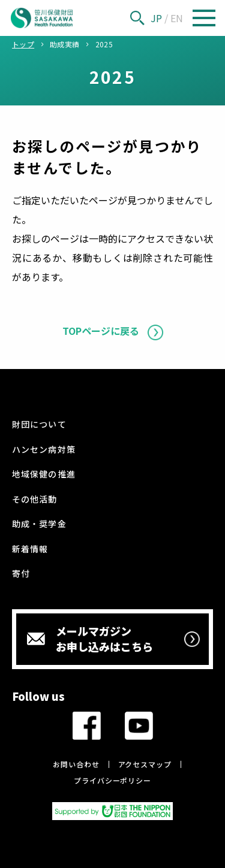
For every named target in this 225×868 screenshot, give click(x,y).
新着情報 (30, 549)
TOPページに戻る (101, 331)
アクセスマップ (145, 764)
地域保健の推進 (43, 474)
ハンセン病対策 (43, 449)
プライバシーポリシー (112, 780)
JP (156, 18)
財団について (39, 424)
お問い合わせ (76, 764)
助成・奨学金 (39, 524)
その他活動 (34, 499)
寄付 (21, 573)
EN (177, 18)
